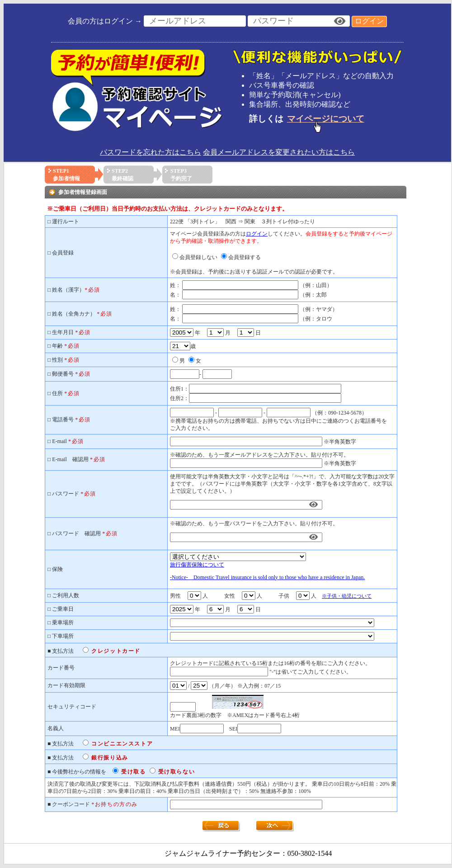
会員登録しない (198, 257)
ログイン (369, 21)
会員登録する (245, 257)
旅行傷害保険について (197, 565)
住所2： (179, 398)
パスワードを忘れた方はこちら (151, 152)
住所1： (179, 389)
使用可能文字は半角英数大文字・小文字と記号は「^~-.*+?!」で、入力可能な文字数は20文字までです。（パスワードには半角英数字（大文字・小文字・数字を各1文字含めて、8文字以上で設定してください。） (282, 484)
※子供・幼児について (347, 596)
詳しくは (308, 119)
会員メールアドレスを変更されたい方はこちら (279, 152)
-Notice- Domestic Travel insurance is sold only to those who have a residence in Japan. (267, 577)
